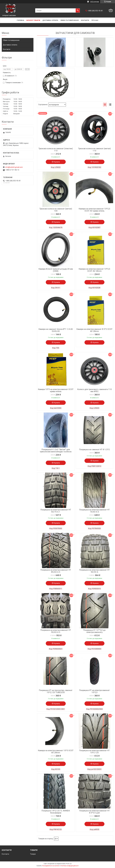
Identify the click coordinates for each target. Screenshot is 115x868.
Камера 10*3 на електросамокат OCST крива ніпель (56, 390)
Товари (33, 854)
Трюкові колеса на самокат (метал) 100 (56, 210)
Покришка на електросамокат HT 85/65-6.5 (56, 571)
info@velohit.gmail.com (14, 167)
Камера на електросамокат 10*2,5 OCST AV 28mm (94, 270)
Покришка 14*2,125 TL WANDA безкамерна (56, 812)
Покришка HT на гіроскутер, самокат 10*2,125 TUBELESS (56, 691)
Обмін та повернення (70, 20)
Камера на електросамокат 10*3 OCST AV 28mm (56, 751)
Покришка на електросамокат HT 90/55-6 (94, 571)
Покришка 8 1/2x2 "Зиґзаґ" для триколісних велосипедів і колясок (56, 451)
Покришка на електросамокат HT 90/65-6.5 (56, 631)
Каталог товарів (33, 20)
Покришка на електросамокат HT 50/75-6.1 (56, 511)
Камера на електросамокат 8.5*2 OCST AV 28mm (94, 330)
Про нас (95, 20)
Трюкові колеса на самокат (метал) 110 (94, 150)
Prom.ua (69, 864)
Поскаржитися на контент (51, 866)
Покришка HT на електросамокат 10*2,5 (94, 691)
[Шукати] (78, 10)
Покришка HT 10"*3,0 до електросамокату (94, 631)
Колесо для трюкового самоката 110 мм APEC (95, 390)
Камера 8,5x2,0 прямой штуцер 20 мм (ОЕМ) (56, 270)
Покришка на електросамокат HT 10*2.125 (94, 751)
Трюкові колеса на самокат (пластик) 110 (56, 150)
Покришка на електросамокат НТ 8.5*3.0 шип (94, 812)
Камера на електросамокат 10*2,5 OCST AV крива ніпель (94, 210)
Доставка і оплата (50, 20)
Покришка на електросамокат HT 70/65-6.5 (94, 511)
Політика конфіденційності (70, 866)
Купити (57, 162)
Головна (20, 20)
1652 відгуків (94, 2)
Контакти (85, 20)
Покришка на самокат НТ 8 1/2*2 (94, 449)
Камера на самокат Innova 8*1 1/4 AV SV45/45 (56, 330)
